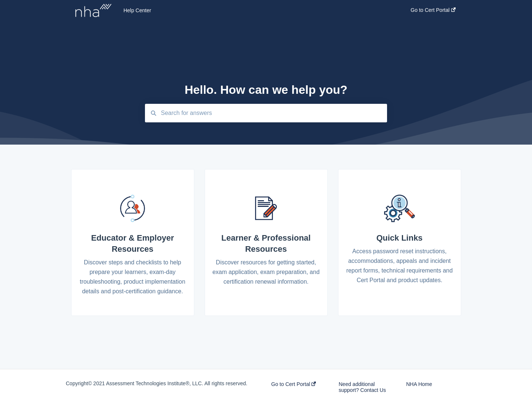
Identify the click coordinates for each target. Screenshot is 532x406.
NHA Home (419, 384)
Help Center (137, 10)
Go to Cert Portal (294, 384)
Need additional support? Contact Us (362, 387)
